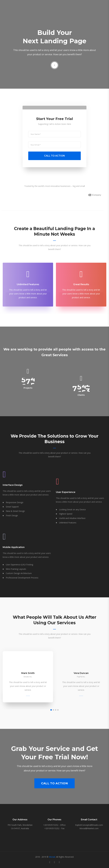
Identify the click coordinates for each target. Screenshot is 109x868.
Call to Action (54, 783)
